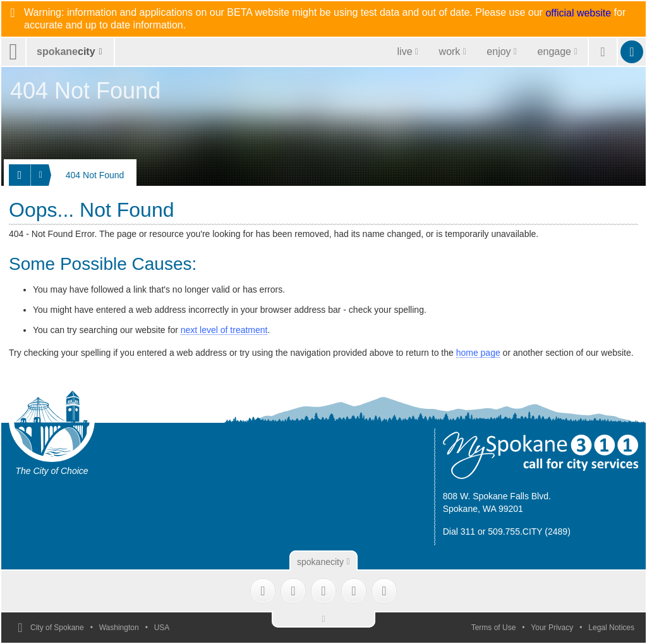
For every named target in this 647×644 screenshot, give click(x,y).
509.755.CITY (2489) (529, 532)
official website (578, 13)
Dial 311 (459, 532)
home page (478, 353)
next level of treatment (224, 330)
